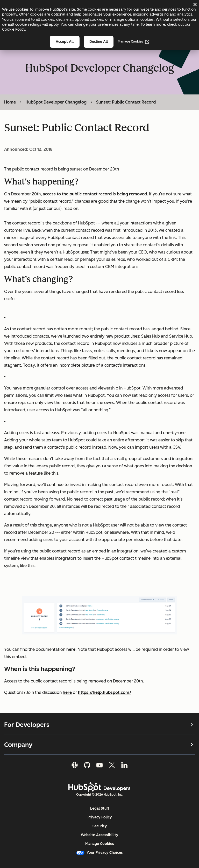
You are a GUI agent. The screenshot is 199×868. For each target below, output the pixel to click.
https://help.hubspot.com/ (105, 692)
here (71, 649)
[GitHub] (87, 765)
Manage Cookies (133, 42)
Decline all (99, 42)
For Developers (99, 725)
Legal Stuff (100, 808)
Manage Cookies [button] (100, 844)
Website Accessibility (99, 835)
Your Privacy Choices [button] (99, 853)
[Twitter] (112, 765)
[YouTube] (99, 765)
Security (100, 826)
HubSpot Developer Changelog (56, 102)
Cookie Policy (14, 29)
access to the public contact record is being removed (95, 194)
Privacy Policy (100, 817)
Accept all (65, 42)
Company (99, 744)
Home (10, 102)
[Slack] (75, 765)
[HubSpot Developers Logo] (99, 787)
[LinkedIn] (124, 765)
